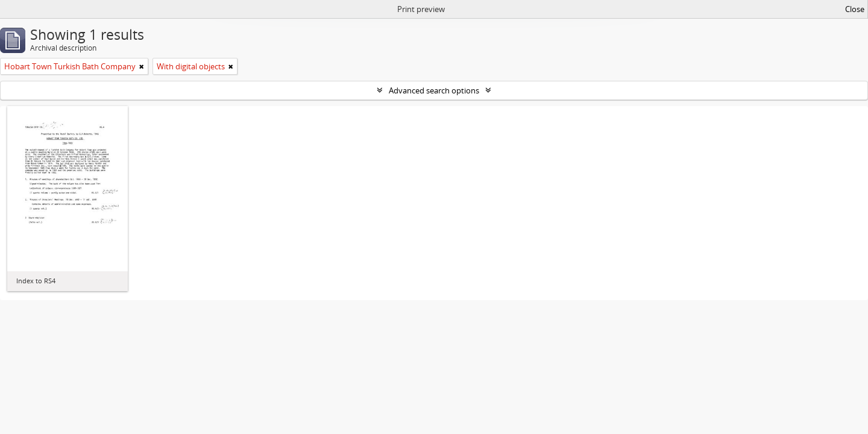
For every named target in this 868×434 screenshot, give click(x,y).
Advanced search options (434, 90)
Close (855, 9)
